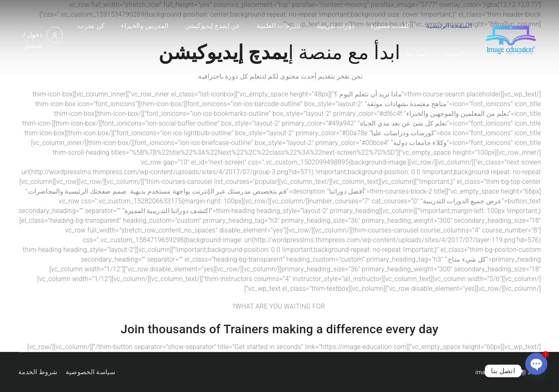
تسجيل (33, 46)
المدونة (454, 54)
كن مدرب (91, 26)
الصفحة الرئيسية (449, 26)
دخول (35, 35)
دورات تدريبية (335, 26)
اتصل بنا (417, 54)
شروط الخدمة (38, 372)
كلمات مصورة (390, 26)
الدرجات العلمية (278, 26)
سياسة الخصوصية (90, 372)
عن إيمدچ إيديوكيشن (213, 26)
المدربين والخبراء (145, 26)
